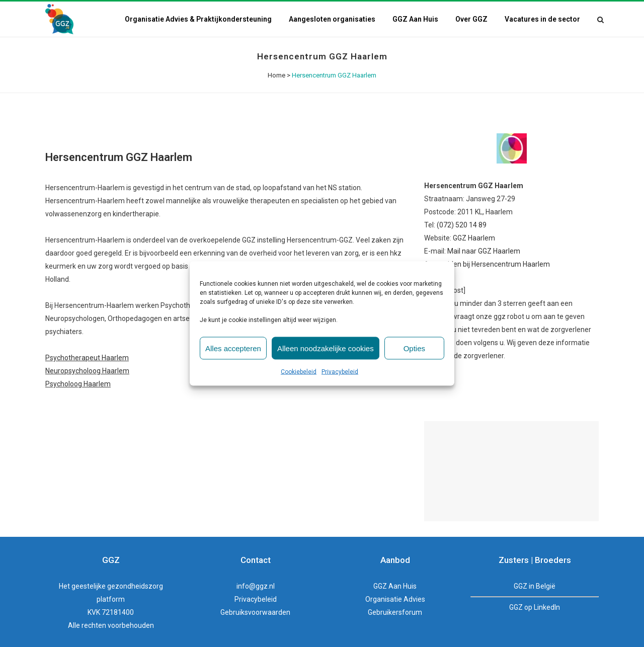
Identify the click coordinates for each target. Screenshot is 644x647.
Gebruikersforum (395, 612)
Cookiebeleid (299, 372)
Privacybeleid (340, 372)
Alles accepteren (233, 348)
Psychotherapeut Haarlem (87, 358)
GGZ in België (535, 586)
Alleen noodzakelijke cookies (326, 348)
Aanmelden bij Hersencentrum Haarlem (487, 264)
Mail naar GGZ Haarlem (484, 251)
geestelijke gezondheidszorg (117, 586)
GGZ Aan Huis (395, 586)
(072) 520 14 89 (462, 225)
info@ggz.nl (256, 586)
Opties (414, 348)
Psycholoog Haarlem (78, 384)
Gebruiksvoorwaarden (255, 612)
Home (276, 75)
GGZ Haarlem (474, 238)
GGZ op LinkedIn (535, 607)
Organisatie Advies (395, 599)
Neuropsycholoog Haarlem (87, 371)
